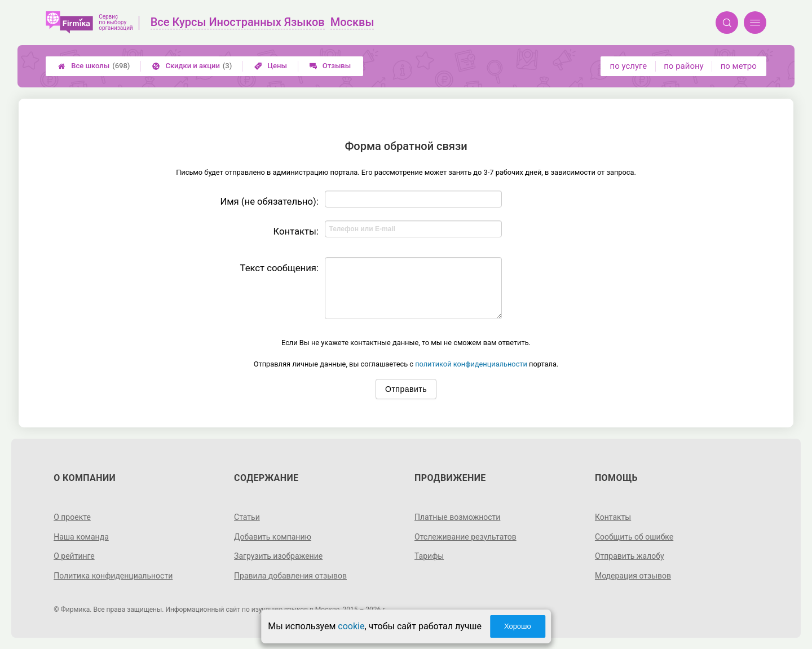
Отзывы (330, 66)
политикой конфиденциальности (471, 364)
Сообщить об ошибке (634, 537)
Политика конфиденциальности (113, 576)
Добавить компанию (273, 537)
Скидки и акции (192, 66)
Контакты (613, 517)
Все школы (94, 66)
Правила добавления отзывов (290, 576)
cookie (351, 626)
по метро (739, 66)
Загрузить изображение (278, 556)
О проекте (72, 517)
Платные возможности (457, 517)
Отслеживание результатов (465, 537)
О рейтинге (74, 556)
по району (683, 66)
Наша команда (81, 537)
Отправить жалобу (630, 556)
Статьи (247, 517)
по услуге (629, 66)
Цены (271, 66)
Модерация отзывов (633, 576)
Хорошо (518, 626)
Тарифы (429, 556)
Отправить (406, 389)
